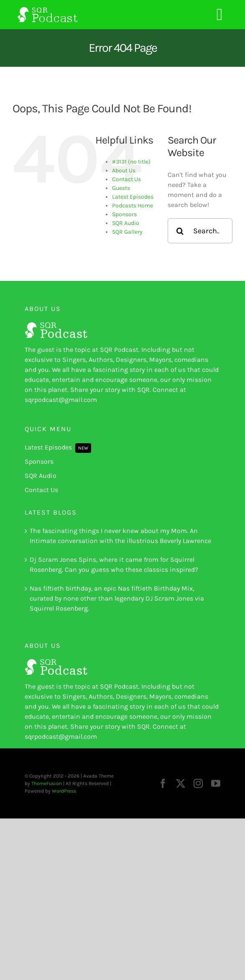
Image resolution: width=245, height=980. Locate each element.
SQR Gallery (127, 232)
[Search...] (200, 231)
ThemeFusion (47, 783)
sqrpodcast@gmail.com (61, 400)
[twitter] (181, 783)
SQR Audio (126, 223)
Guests (121, 188)
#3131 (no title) (131, 162)
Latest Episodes (133, 197)
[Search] (180, 231)
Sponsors (124, 214)
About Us (124, 170)
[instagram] (198, 783)
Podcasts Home (133, 206)
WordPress (64, 791)
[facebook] (163, 783)
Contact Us (126, 179)
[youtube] (216, 783)
